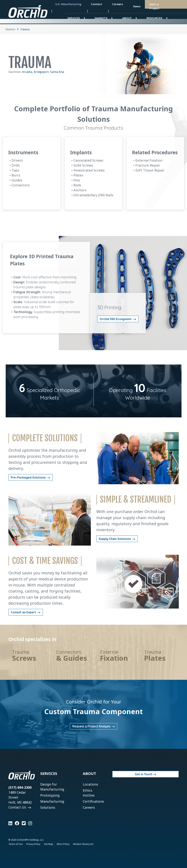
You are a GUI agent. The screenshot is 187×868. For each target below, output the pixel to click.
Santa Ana (57, 72)
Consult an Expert (24, 612)
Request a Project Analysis (92, 726)
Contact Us (18, 807)
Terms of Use (16, 844)
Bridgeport (41, 72)
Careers (89, 807)
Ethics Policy (63, 844)
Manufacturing (52, 801)
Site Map (49, 844)
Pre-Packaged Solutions (29, 477)
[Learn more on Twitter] (24, 823)
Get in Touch (144, 774)
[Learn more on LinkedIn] (10, 823)
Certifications (93, 801)
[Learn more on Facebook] (17, 823)
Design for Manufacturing (52, 787)
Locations (90, 784)
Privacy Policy (33, 844)
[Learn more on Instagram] (30, 823)
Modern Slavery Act (83, 844)
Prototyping (50, 795)
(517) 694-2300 (20, 787)
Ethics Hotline (89, 793)
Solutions (48, 807)
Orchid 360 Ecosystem (116, 319)
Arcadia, (28, 72)
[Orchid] (28, 11)
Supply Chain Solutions (115, 539)
